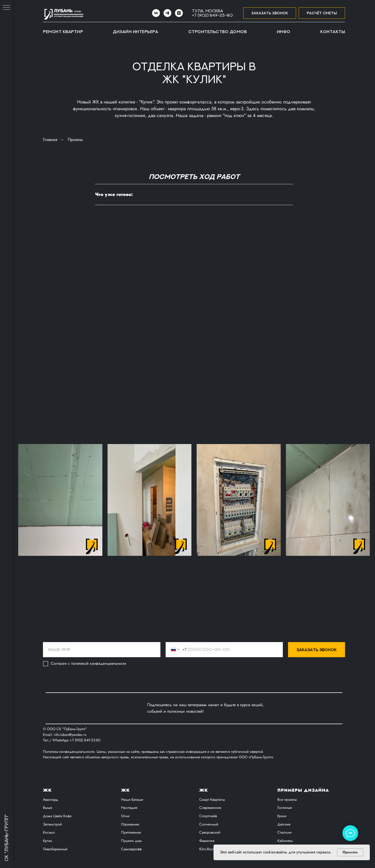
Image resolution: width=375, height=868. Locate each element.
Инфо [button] (284, 32)
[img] (126, 708)
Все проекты (287, 799)
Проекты (75, 140)
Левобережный (55, 849)
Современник (210, 808)
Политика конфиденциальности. (70, 752)
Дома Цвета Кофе (57, 816)
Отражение (130, 824)
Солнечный (209, 824)
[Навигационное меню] (7, 8)
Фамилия (207, 841)
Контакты (333, 32)
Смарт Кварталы (212, 799)
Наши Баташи (132, 799)
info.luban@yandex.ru (70, 735)
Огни (125, 816)
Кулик (48, 841)
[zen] (179, 13)
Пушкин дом (131, 841)
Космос (49, 832)
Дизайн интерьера (135, 32)
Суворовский (210, 832)
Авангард (51, 799)
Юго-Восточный (212, 849)
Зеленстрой (52, 824)
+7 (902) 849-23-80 (212, 15)
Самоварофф (131, 849)
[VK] (156, 13)
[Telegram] (167, 13)
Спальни (285, 832)
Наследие (129, 808)
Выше (48, 808)
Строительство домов (218, 32)
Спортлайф (208, 816)
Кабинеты (285, 841)
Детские (284, 824)
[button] (270, 13)
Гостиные (285, 808)
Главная (50, 140)
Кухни (282, 816)
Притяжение (131, 832)
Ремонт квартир (63, 32)
